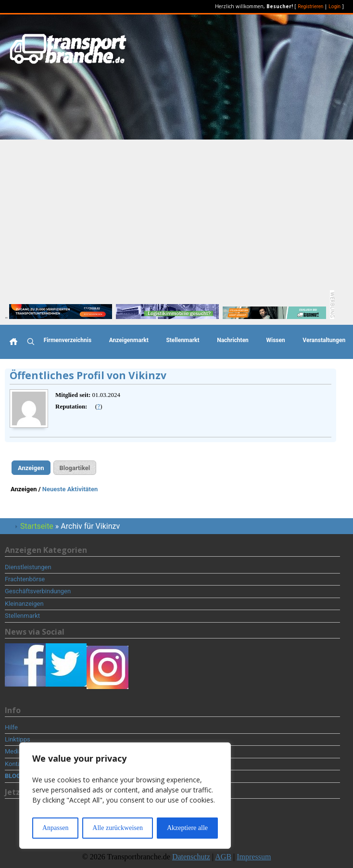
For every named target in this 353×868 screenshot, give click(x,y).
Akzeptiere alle (187, 828)
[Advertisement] (176, 212)
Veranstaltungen (324, 340)
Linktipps (18, 739)
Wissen (275, 340)
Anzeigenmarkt (129, 340)
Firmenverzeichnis (68, 340)
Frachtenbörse (25, 579)
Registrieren (310, 6)
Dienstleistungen (28, 567)
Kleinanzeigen (24, 604)
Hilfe (11, 727)
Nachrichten (233, 340)
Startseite (37, 526)
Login (334, 6)
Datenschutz (191, 857)
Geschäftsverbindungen (38, 591)
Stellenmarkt (183, 340)
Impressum (254, 857)
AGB (223, 857)
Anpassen (55, 828)
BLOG (13, 776)
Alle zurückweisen (118, 828)
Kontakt (16, 764)
